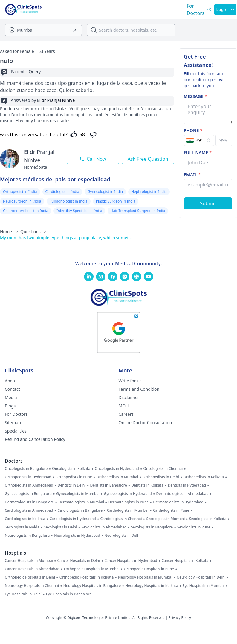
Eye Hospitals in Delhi (23, 594)
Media (11, 397)
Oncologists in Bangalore (26, 469)
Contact (12, 389)
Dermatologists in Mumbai (81, 502)
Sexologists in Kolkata (208, 519)
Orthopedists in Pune (74, 477)
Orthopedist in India (20, 192)
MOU (124, 406)
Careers (126, 414)
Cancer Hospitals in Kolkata (185, 561)
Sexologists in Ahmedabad (104, 527)
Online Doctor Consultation (145, 423)
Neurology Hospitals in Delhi (201, 577)
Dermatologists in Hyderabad (178, 502)
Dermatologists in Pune (129, 502)
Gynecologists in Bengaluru (28, 494)
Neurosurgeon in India (22, 201)
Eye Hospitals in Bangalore (69, 594)
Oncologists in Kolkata (71, 469)
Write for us (130, 381)
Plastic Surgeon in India (116, 201)
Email (192, 175)
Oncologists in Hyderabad (117, 469)
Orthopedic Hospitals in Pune (149, 569)
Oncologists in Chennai (163, 469)
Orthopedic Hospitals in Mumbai (92, 569)
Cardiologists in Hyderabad (73, 519)
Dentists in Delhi (72, 485)
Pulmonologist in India (69, 201)
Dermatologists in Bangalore (29, 502)
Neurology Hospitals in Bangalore (92, 586)
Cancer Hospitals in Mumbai (29, 561)
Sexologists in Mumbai (165, 519)
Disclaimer (129, 397)
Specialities (16, 431)
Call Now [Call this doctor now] (93, 159)
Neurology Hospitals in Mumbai (145, 577)
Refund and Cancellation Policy (35, 439)
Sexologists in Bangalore (152, 527)
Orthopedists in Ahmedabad (29, 485)
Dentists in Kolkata (147, 485)
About (11, 381)
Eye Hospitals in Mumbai (204, 586)
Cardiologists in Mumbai (128, 510)
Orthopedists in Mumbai (117, 477)
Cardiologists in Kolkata (25, 519)
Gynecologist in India (105, 192)
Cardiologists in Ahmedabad (29, 510)
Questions (33, 232)
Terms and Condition (139, 389)
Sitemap (13, 423)
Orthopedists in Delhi (161, 477)
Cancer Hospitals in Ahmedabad (32, 569)
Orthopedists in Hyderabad (28, 477)
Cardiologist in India (62, 192)
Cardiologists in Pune (171, 510)
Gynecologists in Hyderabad (128, 494)
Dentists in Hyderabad (187, 485)
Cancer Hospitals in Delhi (79, 561)
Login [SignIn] (225, 9)
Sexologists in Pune (194, 527)
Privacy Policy (180, 618)
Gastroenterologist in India (26, 211)
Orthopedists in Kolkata (203, 477)
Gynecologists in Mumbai (78, 494)
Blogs (10, 406)
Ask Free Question (148, 159)
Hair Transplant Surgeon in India (138, 211)
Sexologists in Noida (22, 527)
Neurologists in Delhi (122, 536)
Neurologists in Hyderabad (77, 536)
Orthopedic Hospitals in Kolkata (87, 577)
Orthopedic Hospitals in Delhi (30, 577)
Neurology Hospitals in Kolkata (152, 586)
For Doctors (16, 414)
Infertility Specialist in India (79, 211)
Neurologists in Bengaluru (27, 536)
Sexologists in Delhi (60, 527)
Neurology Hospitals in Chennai (32, 586)
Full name (198, 152)
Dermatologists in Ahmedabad (182, 494)
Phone (193, 130)
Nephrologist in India (149, 192)
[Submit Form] (208, 203)
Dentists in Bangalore (108, 485)
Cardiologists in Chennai (121, 519)
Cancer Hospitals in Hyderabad (131, 561)
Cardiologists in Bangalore (80, 510)
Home (9, 232)
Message (195, 96)
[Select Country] (199, 140)
